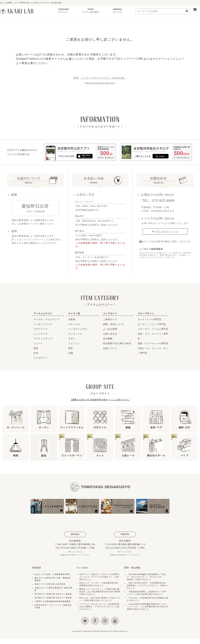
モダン (72, 339)
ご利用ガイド (110, 319)
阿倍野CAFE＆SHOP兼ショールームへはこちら (75, 555)
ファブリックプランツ (105, 607)
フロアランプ (41, 329)
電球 (36, 348)
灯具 (36, 353)
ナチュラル (74, 324)
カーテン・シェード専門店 (152, 324)
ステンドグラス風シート (102, 577)
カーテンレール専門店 (150, 319)
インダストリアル (78, 329)
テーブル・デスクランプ (46, 319)
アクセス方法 (76, 552)
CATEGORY (63, 12)
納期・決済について (114, 324)
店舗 (71, 353)
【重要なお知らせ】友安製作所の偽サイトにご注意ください (100, 400)
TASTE (90, 12)
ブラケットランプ (43, 339)
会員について (110, 348)
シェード (38, 343)
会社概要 (108, 339)
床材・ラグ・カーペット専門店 (153, 336)
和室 (71, 348)
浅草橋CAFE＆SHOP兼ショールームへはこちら (125, 555)
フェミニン (74, 343)
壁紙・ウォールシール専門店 (153, 343)
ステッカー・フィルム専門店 (153, 329)
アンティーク (75, 334)
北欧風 (72, 319)
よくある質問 (110, 329)
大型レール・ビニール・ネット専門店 (153, 351)
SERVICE (117, 12)
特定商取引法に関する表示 (117, 343)
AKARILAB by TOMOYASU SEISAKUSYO (96, 636)
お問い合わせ (110, 334)
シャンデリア (41, 334)
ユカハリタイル (138, 577)
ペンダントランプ (43, 324)
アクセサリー (41, 358)
